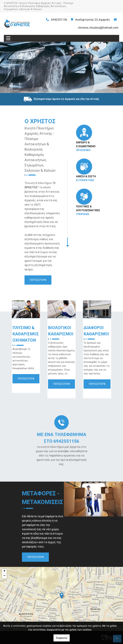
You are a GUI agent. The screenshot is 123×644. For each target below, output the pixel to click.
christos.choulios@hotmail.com (98, 28)
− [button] (4, 576)
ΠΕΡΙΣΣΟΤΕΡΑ (38, 280)
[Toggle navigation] (8, 38)
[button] (9, 67)
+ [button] (4, 571)
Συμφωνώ (62, 638)
